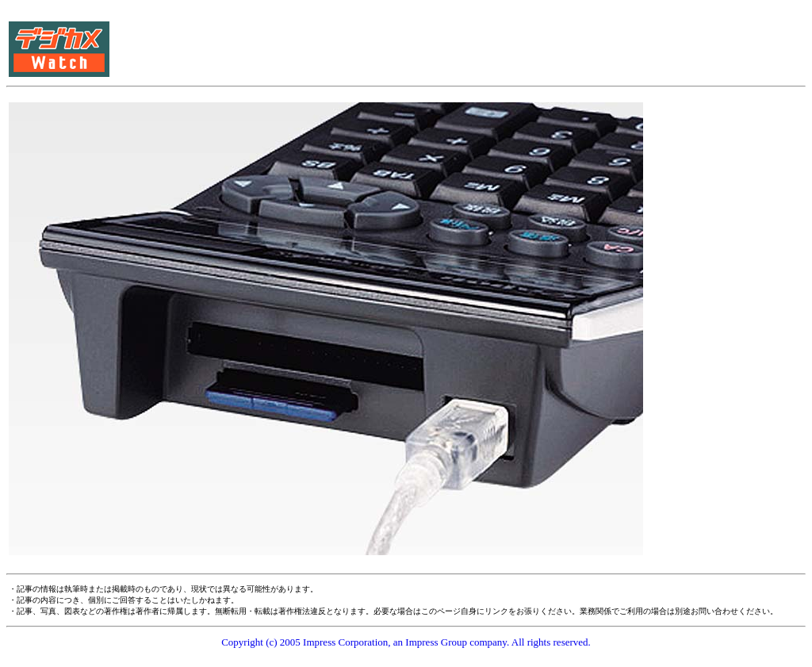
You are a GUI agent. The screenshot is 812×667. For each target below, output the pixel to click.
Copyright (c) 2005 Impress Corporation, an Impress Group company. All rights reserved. (406, 642)
